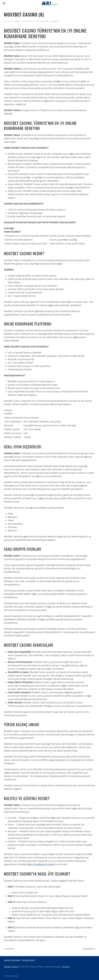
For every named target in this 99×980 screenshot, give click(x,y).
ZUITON (66, 967)
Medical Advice (28, 960)
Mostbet (55, 21)
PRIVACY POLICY (11, 967)
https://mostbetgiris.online (40, 864)
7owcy (16, 21)
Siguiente (89, 949)
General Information (12, 960)
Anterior (9, 949)
